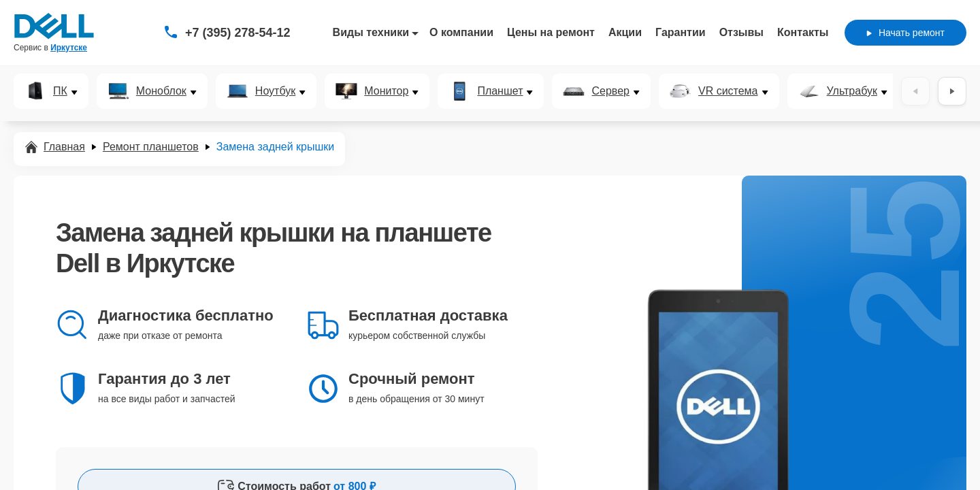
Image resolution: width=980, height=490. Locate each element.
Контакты (803, 32)
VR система (728, 91)
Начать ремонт (905, 33)
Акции (625, 32)
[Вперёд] (952, 91)
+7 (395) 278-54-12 (238, 33)
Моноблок (161, 91)
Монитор (386, 91)
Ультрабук (852, 91)
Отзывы (741, 32)
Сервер (610, 91)
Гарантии (681, 32)
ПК (60, 91)
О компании (461, 32)
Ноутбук (275, 91)
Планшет (500, 91)
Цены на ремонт (551, 32)
